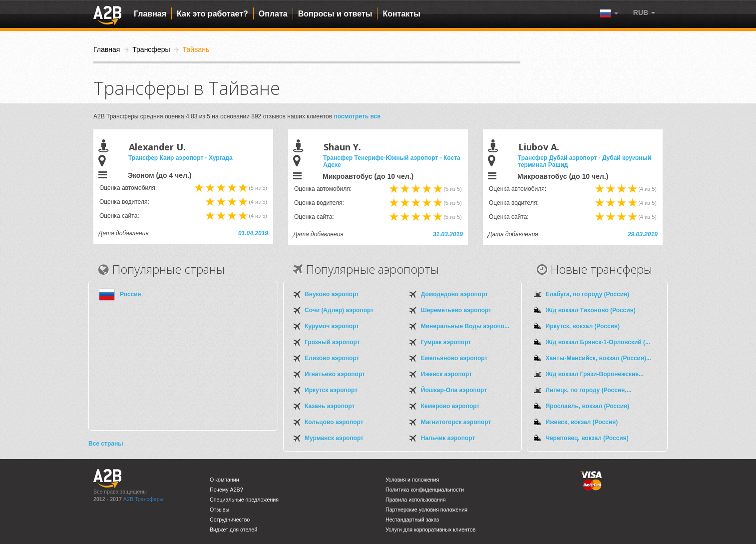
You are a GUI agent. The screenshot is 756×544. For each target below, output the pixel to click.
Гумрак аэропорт (446, 342)
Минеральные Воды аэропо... (465, 326)
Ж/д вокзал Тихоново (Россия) (591, 310)
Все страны (106, 444)
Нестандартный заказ (412, 520)
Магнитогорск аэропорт (456, 422)
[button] (644, 12)
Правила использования (416, 500)
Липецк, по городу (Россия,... (589, 390)
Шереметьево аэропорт (456, 310)
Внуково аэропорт (332, 294)
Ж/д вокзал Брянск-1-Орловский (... (598, 342)
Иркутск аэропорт (331, 390)
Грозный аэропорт (332, 342)
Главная (150, 14)
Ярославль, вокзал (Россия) (588, 406)
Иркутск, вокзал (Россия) (583, 326)
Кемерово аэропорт (450, 406)
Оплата (273, 14)
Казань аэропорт (330, 406)
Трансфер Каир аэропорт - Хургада (181, 158)
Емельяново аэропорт (454, 358)
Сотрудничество (230, 520)
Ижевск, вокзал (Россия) (582, 422)
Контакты (401, 14)
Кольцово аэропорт (334, 422)
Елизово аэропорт (332, 358)
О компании (224, 480)
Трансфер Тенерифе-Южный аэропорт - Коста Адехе (392, 161)
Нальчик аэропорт (448, 438)
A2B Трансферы (143, 499)
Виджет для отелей (233, 530)
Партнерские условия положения (426, 510)
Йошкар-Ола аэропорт (454, 390)
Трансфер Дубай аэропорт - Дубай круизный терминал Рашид (584, 161)
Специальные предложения (244, 500)
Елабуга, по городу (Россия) (588, 294)
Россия (131, 294)
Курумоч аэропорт (332, 326)
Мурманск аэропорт (334, 438)
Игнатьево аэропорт (335, 374)
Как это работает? (212, 14)
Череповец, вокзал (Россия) (587, 438)
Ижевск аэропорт (446, 374)
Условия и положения (412, 480)
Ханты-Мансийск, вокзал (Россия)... (598, 358)
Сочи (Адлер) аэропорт (339, 310)
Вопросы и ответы (335, 14)
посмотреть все (357, 116)
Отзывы (219, 510)
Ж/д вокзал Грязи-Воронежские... (595, 374)
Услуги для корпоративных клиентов (430, 530)
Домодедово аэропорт (454, 294)
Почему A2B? (226, 490)
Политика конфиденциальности (425, 490)
